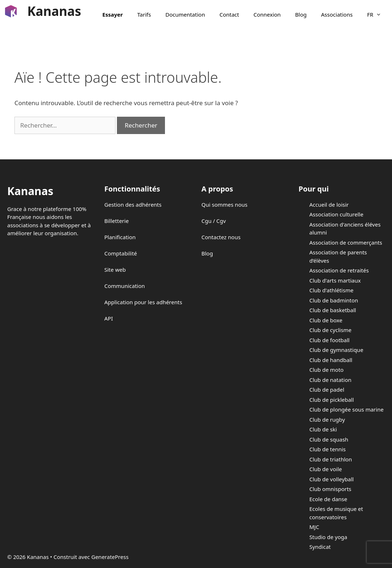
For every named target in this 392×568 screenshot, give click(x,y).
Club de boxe (326, 320)
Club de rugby (327, 419)
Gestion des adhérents (133, 205)
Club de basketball (333, 310)
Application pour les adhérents (143, 302)
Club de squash (329, 439)
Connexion (267, 14)
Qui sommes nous (224, 205)
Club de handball (331, 360)
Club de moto (326, 370)
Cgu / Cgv (214, 221)
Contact (229, 14)
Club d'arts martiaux (335, 280)
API (109, 318)
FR (378, 14)
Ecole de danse (328, 499)
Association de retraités (339, 270)
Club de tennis (328, 449)
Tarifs (144, 14)
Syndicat (320, 547)
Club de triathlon (331, 459)
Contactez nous (221, 237)
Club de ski (323, 429)
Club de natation (330, 380)
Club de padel (327, 390)
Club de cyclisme (330, 330)
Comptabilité (121, 253)
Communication (125, 286)
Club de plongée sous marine (347, 409)
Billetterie (117, 221)
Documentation (185, 14)
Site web (115, 270)
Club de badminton (334, 300)
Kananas (54, 11)
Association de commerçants (346, 242)
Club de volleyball (332, 479)
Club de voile (326, 469)
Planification (120, 237)
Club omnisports (330, 489)
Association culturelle (336, 214)
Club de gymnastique (336, 350)
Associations (337, 14)
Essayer (113, 14)
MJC (314, 527)
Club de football (329, 340)
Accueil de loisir (329, 205)
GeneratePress (110, 557)
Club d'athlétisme (331, 290)
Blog (301, 14)
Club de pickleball (332, 400)
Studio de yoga (328, 537)
